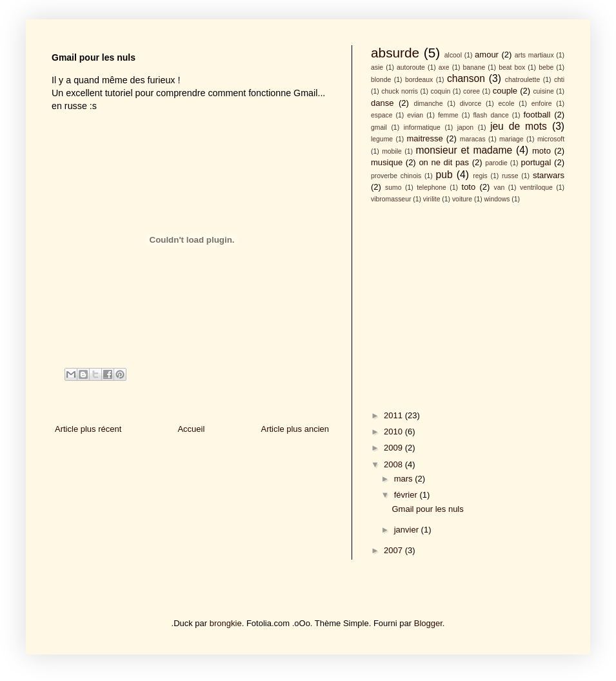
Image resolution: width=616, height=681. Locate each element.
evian (415, 115)
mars (405, 479)
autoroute (411, 67)
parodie (496, 163)
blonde (381, 80)
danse (382, 103)
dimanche (428, 104)
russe (510, 176)
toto (469, 187)
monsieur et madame (464, 150)
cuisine (543, 91)
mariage (512, 139)
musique (387, 162)
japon (465, 127)
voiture (462, 199)
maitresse (424, 138)
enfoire (542, 104)
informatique (422, 127)
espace (382, 115)
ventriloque (536, 188)
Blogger (428, 623)
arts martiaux (534, 55)
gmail (379, 127)
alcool (453, 55)
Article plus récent (88, 429)
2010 (394, 432)
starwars (549, 175)
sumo (393, 188)
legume (382, 139)
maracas (473, 139)
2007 (394, 550)
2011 (394, 415)
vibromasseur (391, 199)
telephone (432, 188)
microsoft (551, 139)
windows (497, 199)
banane (474, 67)
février (407, 495)
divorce (471, 104)
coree (472, 91)
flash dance (491, 115)
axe (444, 67)
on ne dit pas (444, 162)
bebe (546, 67)
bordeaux (419, 80)
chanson (466, 78)
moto (541, 151)
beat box (512, 67)
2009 (394, 448)
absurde (395, 53)
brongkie (226, 623)
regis (480, 176)
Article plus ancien (295, 429)
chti (559, 80)
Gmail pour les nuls (427, 509)
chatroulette (522, 80)
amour (487, 55)
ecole (507, 104)
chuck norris (400, 91)
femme (448, 115)
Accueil (191, 429)
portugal (536, 162)
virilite (432, 199)
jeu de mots (519, 126)
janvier (408, 530)
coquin (441, 91)
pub (444, 175)
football (537, 115)
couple (505, 91)
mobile (392, 151)
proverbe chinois (396, 176)
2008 (394, 464)
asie (377, 67)
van (500, 188)
